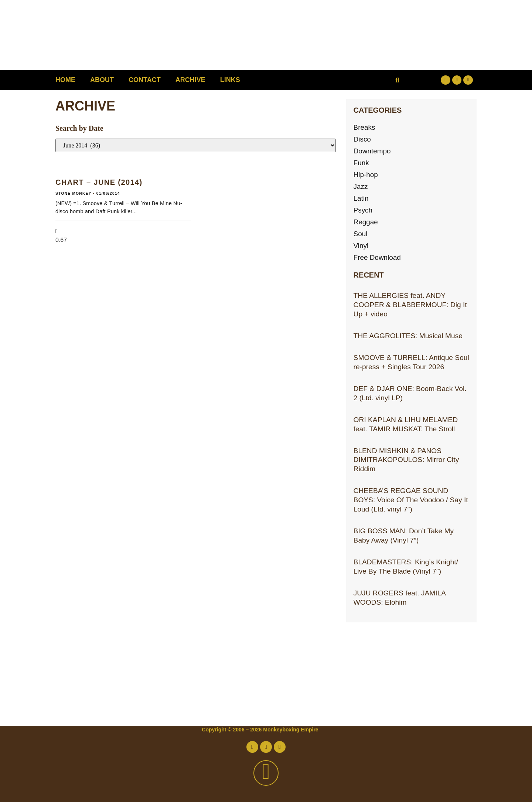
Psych (363, 210)
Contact (145, 80)
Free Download (378, 257)
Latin (361, 198)
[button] (397, 80)
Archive (190, 80)
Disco (362, 139)
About (102, 80)
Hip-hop (366, 175)
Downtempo (372, 151)
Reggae (366, 222)
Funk (362, 163)
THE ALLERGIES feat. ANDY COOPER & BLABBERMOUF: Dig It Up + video (410, 305)
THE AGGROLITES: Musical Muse (408, 336)
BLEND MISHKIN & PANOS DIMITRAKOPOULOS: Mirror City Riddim (406, 460)
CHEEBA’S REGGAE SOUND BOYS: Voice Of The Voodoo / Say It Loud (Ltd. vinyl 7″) (411, 500)
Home (65, 80)
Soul (361, 234)
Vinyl (361, 246)
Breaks (365, 127)
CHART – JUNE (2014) (99, 182)
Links (230, 80)
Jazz (361, 186)
